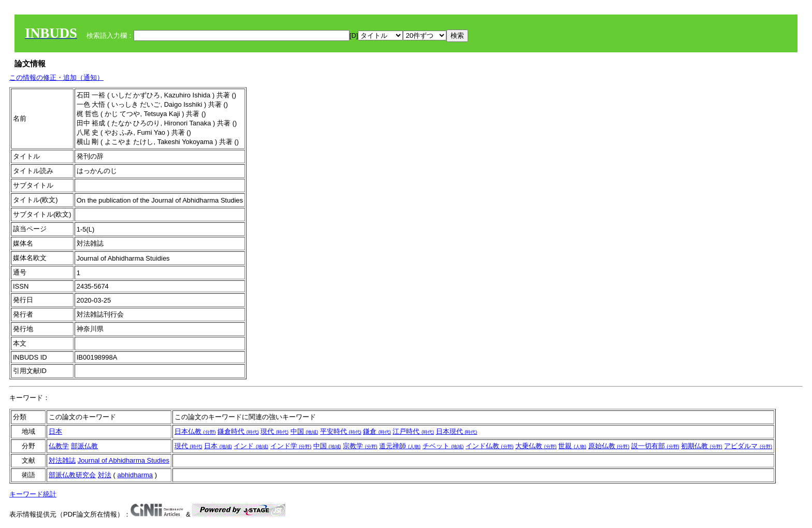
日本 (55, 431)
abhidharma (135, 475)
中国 (304, 431)
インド (251, 446)
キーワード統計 (33, 494)
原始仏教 (609, 446)
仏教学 (59, 446)
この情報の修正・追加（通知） (56, 77)
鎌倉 (377, 431)
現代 (274, 431)
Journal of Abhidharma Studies (124, 460)
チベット (443, 446)
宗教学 (360, 446)
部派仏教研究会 (72, 475)
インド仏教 (490, 446)
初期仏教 (702, 446)
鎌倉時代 (238, 431)
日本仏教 (195, 431)
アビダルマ (748, 446)
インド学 (291, 446)
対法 (105, 475)
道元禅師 (400, 446)
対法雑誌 (62, 460)
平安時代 (341, 431)
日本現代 (457, 431)
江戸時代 (413, 431)
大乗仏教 (536, 446)
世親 (572, 446)
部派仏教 (84, 446)
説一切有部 (655, 446)
